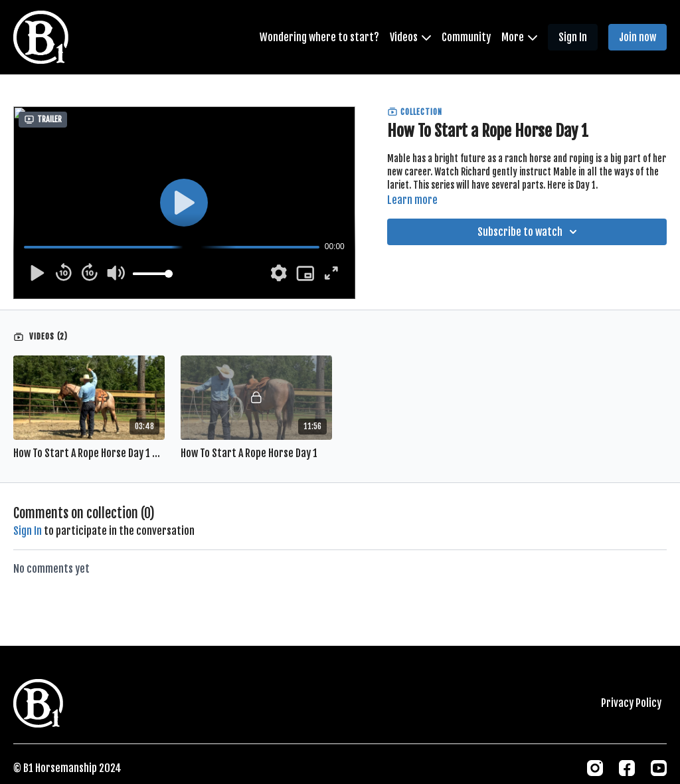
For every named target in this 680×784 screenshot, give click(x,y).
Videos (410, 37)
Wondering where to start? (319, 37)
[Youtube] (659, 768)
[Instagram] (595, 768)
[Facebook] (627, 768)
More (519, 37)
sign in (28, 531)
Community (466, 37)
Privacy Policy (631, 703)
